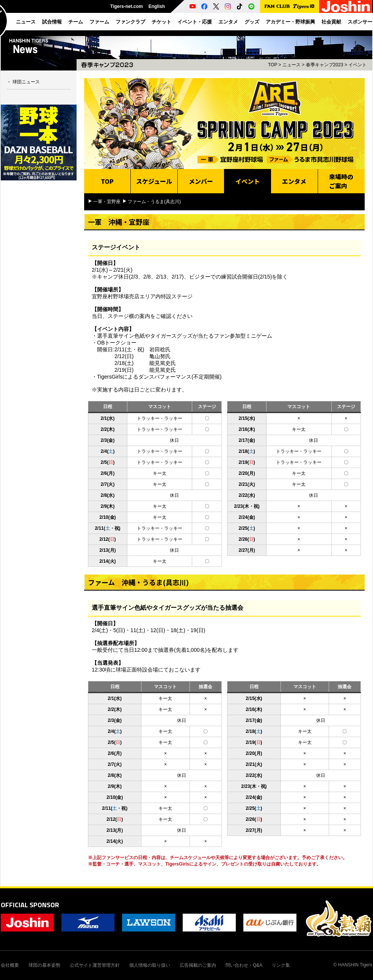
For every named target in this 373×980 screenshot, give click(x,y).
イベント (357, 65)
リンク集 (281, 965)
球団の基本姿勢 (44, 965)
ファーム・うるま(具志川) (154, 202)
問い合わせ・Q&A (244, 965)
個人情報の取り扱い (150, 965)
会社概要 (10, 965)
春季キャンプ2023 (325, 65)
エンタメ (294, 181)
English (157, 6)
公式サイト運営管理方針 (95, 965)
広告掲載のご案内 (198, 965)
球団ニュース (26, 82)
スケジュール (154, 181)
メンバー (201, 181)
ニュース (292, 65)
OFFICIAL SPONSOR (30, 905)
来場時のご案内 (341, 181)
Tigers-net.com (127, 6)
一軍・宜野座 (107, 202)
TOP (273, 65)
